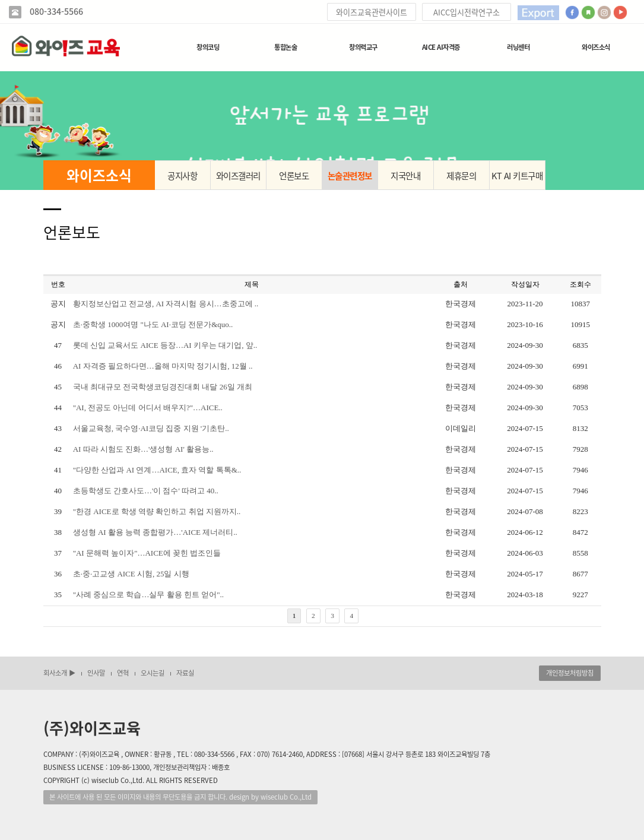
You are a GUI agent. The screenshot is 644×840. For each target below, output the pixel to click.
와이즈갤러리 (238, 176)
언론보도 (294, 176)
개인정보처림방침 (570, 673)
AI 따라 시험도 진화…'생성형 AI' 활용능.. (143, 449)
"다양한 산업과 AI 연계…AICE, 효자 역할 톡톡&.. (157, 470)
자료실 (185, 673)
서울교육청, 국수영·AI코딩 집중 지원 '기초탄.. (151, 428)
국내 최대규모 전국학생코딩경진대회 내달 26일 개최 (163, 387)
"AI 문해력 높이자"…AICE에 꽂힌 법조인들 (147, 553)
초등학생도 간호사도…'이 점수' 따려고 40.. (146, 491)
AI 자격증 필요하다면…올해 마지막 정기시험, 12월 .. (163, 366)
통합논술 (285, 47)
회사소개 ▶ (59, 673)
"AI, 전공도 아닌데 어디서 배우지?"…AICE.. (148, 408)
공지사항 (182, 176)
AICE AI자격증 (441, 47)
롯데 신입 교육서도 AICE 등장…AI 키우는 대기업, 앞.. (165, 345)
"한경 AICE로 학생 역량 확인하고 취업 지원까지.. (157, 511)
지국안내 (405, 176)
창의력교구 (363, 47)
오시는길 (153, 673)
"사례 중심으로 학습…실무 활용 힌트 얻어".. (148, 595)
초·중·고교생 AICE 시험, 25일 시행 (131, 574)
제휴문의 (461, 176)
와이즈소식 (596, 47)
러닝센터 (518, 47)
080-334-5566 (55, 12)
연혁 (123, 673)
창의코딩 (208, 47)
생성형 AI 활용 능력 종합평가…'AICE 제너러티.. (155, 532)
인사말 (96, 673)
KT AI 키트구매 (517, 176)
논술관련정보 (350, 176)
